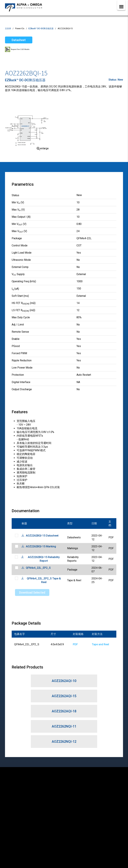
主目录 (8, 29)
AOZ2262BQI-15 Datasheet (42, 536)
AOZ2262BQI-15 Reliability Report (44, 559)
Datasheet (19, 40)
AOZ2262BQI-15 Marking (41, 546)
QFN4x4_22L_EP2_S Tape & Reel (44, 580)
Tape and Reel (100, 644)
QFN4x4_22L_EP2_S (38, 568)
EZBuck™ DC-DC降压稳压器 (41, 29)
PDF (75, 644)
